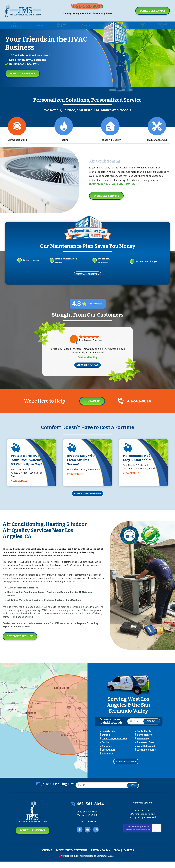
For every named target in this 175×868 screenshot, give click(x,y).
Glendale (107, 753)
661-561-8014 (89, 7)
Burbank (107, 742)
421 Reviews (95, 309)
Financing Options (142, 809)
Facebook (79, 837)
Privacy (155, 840)
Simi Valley (143, 745)
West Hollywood (146, 753)
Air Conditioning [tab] (17, 139)
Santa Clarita (144, 738)
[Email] (106, 791)
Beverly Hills (109, 738)
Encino (106, 749)
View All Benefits (87, 280)
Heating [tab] (64, 139)
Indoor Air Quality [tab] (111, 139)
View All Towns (126, 768)
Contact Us (90, 406)
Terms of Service (144, 839)
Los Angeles (108, 756)
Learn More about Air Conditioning (112, 191)
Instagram (96, 837)
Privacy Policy (135, 839)
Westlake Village (146, 756)
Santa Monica (144, 742)
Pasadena (107, 760)
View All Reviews (88, 370)
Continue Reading (87, 362)
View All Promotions (88, 501)
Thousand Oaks (146, 749)
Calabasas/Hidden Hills (115, 745)
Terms (159, 840)
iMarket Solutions (71, 862)
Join (133, 791)
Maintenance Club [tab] (157, 139)
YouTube (88, 837)
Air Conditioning (102, 169)
